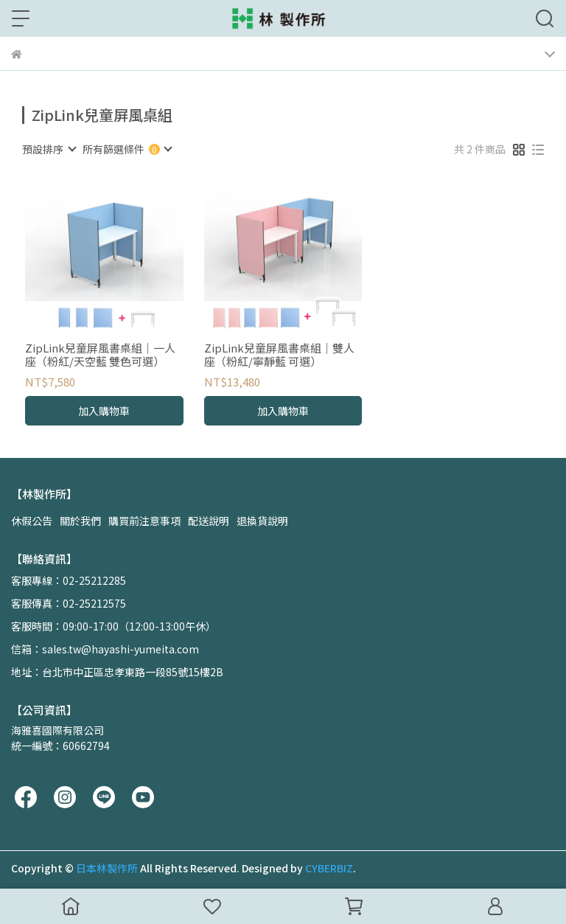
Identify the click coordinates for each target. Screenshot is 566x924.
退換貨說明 (262, 521)
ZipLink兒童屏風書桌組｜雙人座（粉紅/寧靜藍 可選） (279, 355)
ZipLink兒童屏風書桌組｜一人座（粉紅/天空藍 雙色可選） (100, 355)
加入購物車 (104, 411)
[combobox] (49, 149)
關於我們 (80, 521)
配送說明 (209, 521)
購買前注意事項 (144, 521)
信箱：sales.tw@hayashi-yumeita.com (105, 649)
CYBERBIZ (329, 868)
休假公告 (32, 521)
